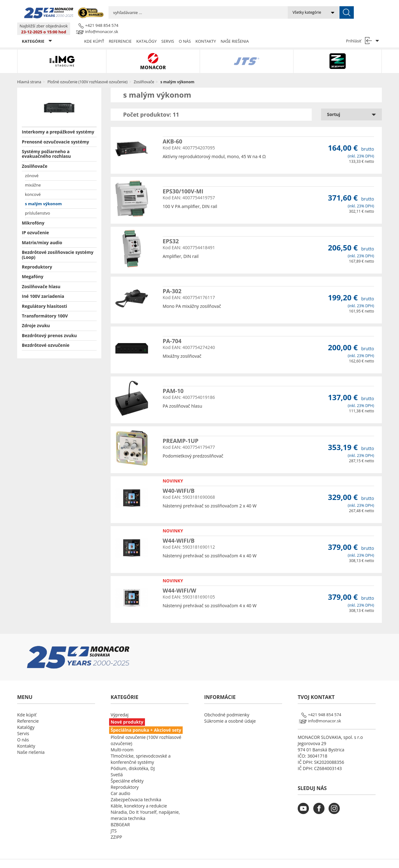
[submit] (269, 12)
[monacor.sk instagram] (336, 800)
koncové (33, 182)
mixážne (33, 172)
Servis (168, 29)
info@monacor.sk (365, 15)
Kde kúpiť (94, 29)
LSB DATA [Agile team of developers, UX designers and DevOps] (256, 857)
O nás (185, 29)
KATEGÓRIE (37, 29)
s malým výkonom (43, 191)
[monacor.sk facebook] (320, 800)
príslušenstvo (38, 201)
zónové (32, 163)
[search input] (159, 12)
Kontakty (206, 29)
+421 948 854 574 (365, 9)
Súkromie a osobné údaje (230, 708)
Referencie (120, 29)
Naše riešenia (235, 29)
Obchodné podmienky (227, 702)
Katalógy (146, 29)
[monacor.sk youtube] (305, 800)
